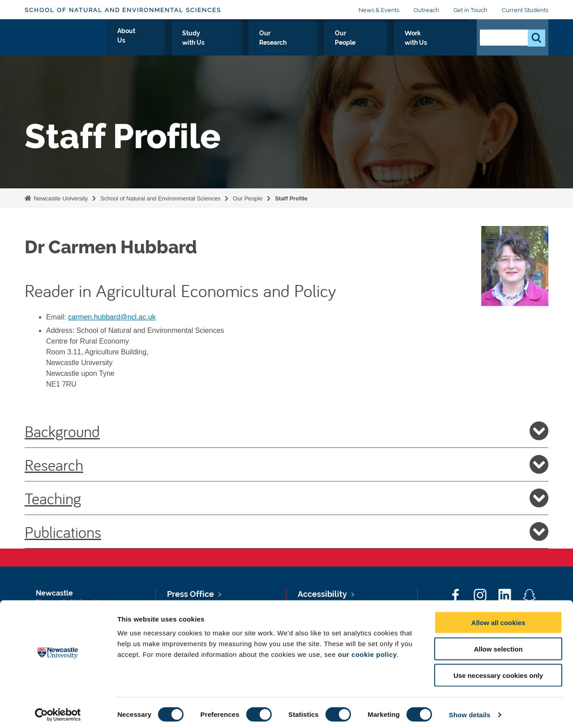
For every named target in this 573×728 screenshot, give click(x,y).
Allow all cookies (498, 618)
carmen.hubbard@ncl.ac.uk (112, 317)
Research (286, 464)
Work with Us (439, 43)
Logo (66, 41)
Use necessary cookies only (498, 671)
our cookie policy (368, 650)
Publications (286, 532)
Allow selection (498, 645)
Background (286, 431)
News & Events (379, 10)
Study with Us (263, 43)
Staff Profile (291, 198)
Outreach (426, 10)
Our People (382, 43)
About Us (209, 43)
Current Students (525, 10)
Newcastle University (60, 198)
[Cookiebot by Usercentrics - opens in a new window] (58, 711)
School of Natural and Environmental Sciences (123, 10)
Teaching (286, 498)
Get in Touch (470, 10)
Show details (470, 710)
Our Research (325, 43)
